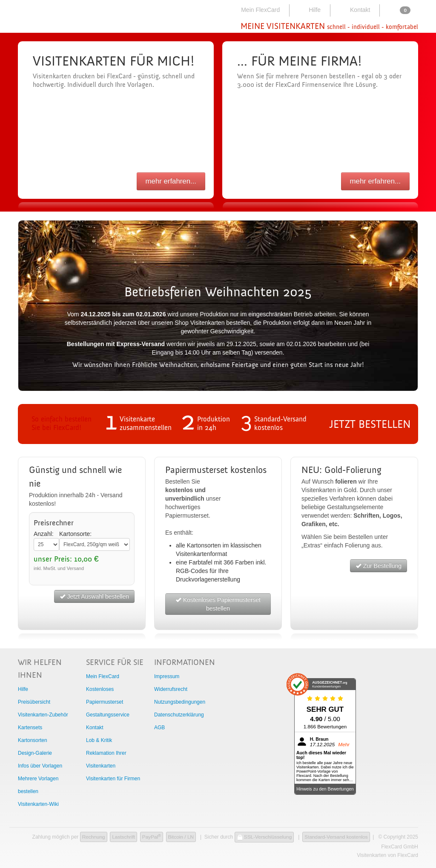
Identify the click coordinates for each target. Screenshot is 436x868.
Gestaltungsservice (108, 715)
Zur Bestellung (379, 566)
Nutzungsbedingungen (180, 702)
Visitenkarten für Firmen (113, 779)
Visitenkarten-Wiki (38, 804)
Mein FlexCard (255, 10)
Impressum (167, 676)
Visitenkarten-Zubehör (43, 715)
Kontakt (354, 10)
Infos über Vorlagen (40, 766)
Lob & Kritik (99, 740)
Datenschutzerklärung (179, 715)
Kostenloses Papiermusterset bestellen (218, 604)
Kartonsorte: (75, 534)
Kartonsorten (33, 740)
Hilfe (309, 10)
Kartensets (30, 728)
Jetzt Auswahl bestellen (94, 596)
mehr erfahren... (171, 181)
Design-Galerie (35, 753)
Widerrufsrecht (171, 689)
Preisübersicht (34, 702)
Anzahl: (44, 534)
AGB (159, 728)
